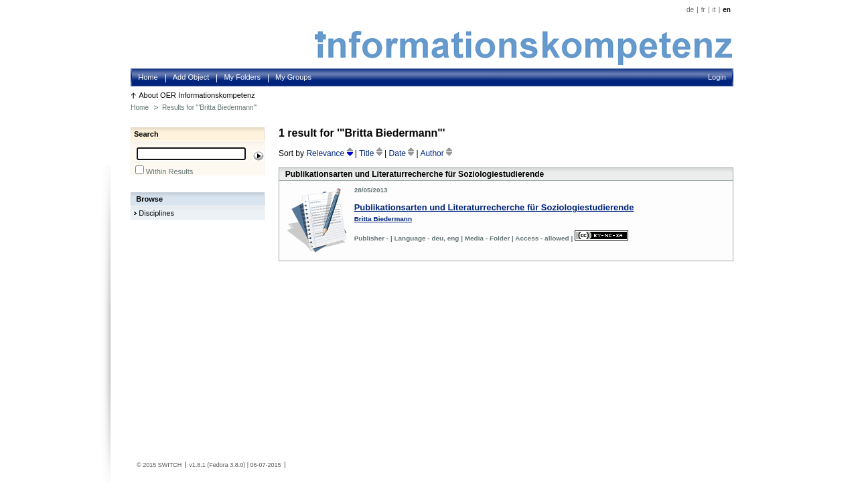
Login (717, 77)
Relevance (330, 153)
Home (148, 77)
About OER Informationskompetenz (197, 95)
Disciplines (156, 213)
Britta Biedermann (383, 219)
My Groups (293, 77)
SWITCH (170, 465)
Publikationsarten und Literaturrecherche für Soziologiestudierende (494, 207)
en (727, 10)
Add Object (191, 77)
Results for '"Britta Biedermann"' (210, 108)
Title (372, 153)
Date (403, 153)
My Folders (242, 77)
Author (436, 153)
